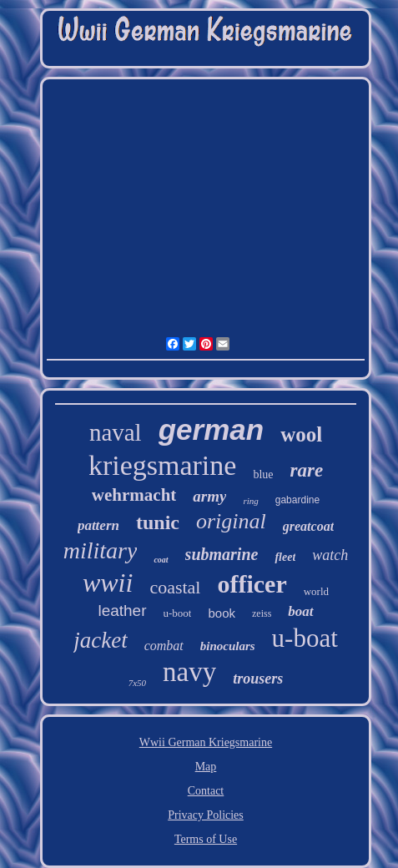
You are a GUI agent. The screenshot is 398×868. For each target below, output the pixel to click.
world (316, 591)
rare (306, 470)
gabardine (297, 500)
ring (250, 501)
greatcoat (308, 526)
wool (301, 434)
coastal (175, 587)
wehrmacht (134, 495)
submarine (222, 554)
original (231, 521)
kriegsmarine (163, 465)
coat (161, 560)
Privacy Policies (206, 815)
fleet (285, 557)
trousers (258, 679)
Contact (206, 791)
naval (116, 432)
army (209, 496)
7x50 (137, 683)
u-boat (305, 638)
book (222, 613)
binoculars (228, 646)
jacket (100, 640)
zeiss (262, 613)
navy (189, 672)
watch (330, 555)
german (211, 429)
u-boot (178, 613)
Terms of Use (206, 839)
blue (263, 474)
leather (122, 611)
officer (252, 584)
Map (206, 767)
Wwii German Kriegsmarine (206, 742)
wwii (108, 583)
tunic (158, 522)
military (101, 550)
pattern (98, 525)
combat (164, 646)
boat (300, 611)
